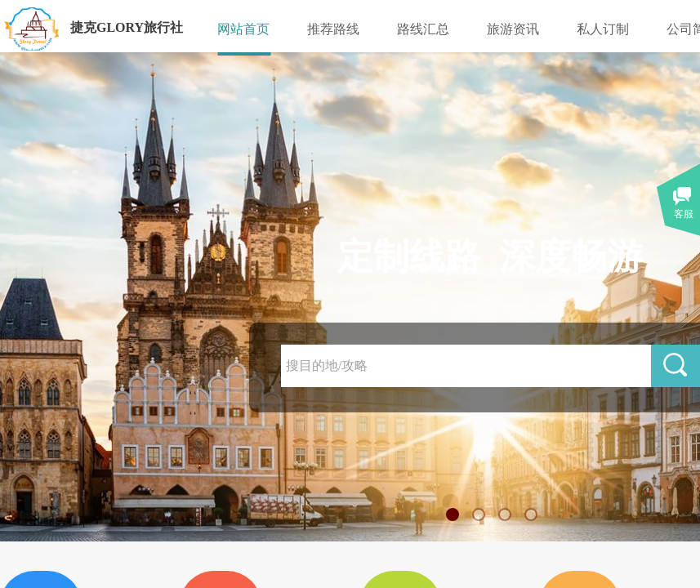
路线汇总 (423, 29)
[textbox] (466, 366)
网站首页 (243, 29)
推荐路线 (333, 29)
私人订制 (603, 29)
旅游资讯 (513, 29)
